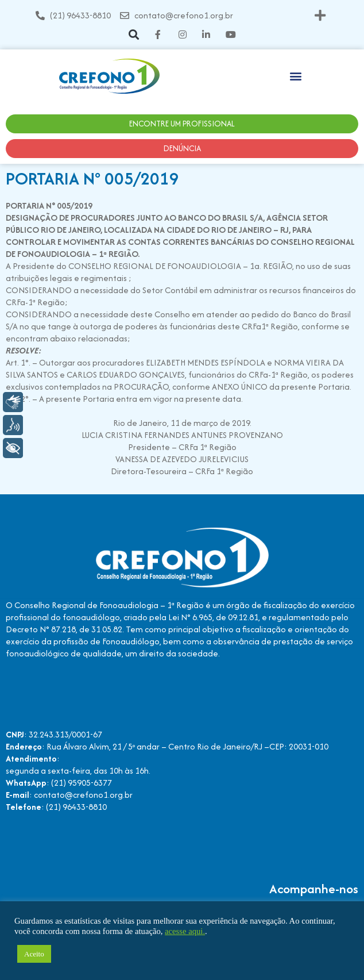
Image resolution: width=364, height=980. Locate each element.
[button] (320, 15)
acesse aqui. (185, 931)
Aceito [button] (34, 954)
